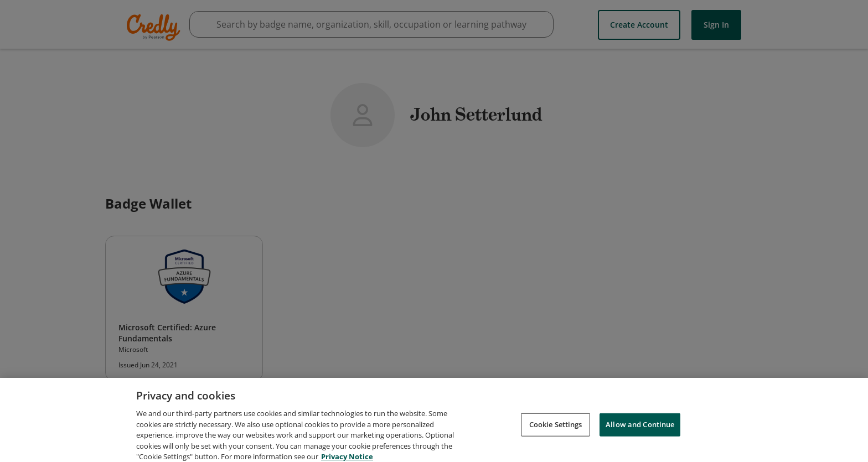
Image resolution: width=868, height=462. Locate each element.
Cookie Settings (556, 429)
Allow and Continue (640, 429)
